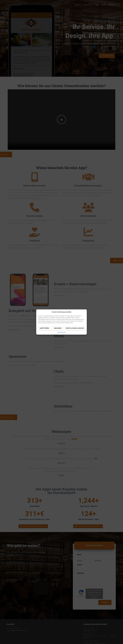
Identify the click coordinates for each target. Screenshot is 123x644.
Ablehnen (58, 328)
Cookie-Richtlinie (61, 332)
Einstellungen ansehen (75, 328)
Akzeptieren (44, 328)
